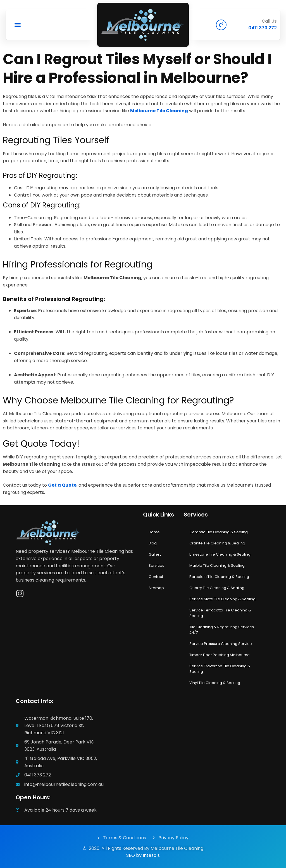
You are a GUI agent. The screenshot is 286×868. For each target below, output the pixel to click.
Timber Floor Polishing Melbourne (220, 655)
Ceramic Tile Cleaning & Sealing (219, 532)
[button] (18, 25)
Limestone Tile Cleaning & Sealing (220, 554)
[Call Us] (221, 25)
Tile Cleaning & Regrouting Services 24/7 (222, 630)
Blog (153, 543)
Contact (156, 577)
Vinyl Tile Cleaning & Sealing (215, 683)
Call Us (269, 21)
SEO (131, 855)
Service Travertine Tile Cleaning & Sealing (220, 669)
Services (156, 565)
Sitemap (156, 588)
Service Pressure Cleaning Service (221, 644)
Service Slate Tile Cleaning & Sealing (222, 599)
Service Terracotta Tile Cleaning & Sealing (220, 613)
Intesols (151, 855)
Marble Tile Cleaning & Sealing (217, 565)
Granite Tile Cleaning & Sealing (217, 543)
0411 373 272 (263, 28)
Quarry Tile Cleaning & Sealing (217, 588)
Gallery (155, 554)
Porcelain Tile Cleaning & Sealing (219, 577)
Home (154, 532)
